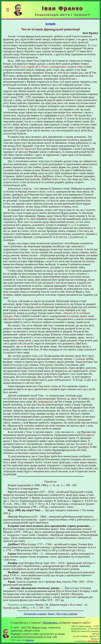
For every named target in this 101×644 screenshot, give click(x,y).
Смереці (30, 640)
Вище (51, 614)
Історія (50, 24)
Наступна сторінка (67, 614)
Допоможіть (51, 623)
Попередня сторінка (35, 614)
